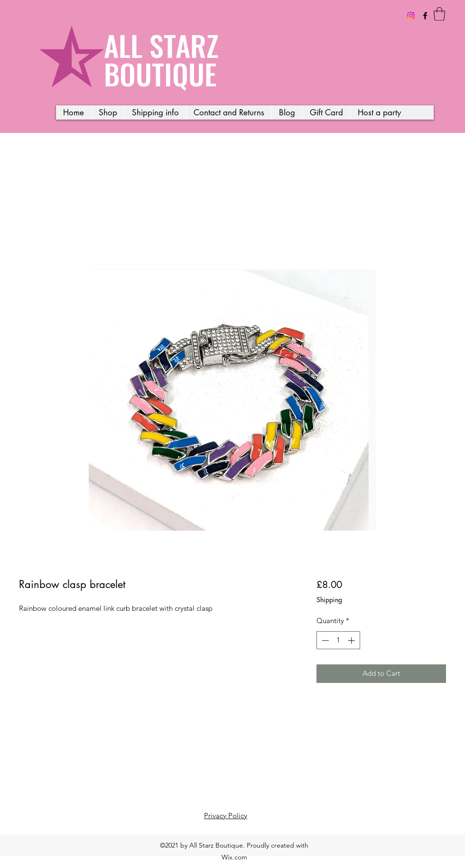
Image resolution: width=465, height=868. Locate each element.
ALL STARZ (161, 45)
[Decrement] (324, 640)
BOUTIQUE (160, 73)
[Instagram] (411, 16)
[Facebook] (425, 16)
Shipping (329, 600)
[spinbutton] (338, 640)
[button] (439, 14)
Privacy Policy (226, 816)
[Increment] (352, 640)
